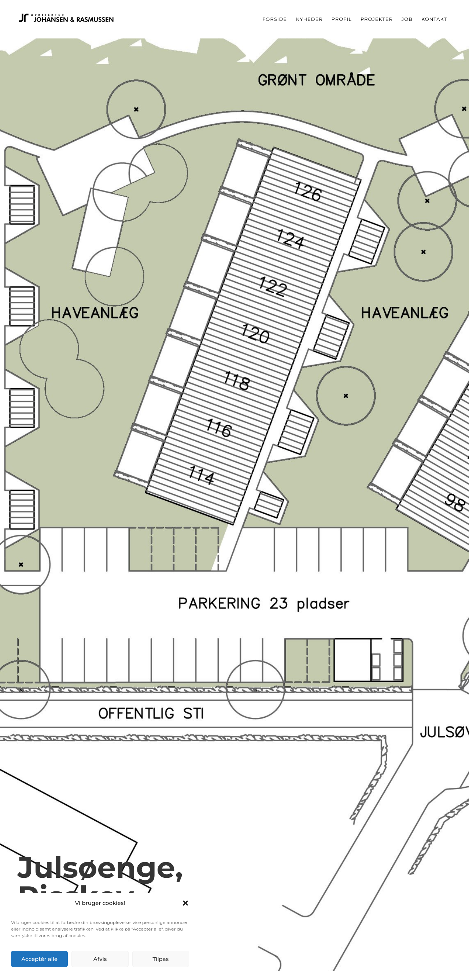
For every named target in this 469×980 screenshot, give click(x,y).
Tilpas (160, 959)
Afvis (100, 959)
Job (407, 19)
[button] (185, 903)
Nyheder (309, 19)
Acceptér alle (39, 959)
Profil (342, 19)
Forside (275, 19)
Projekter (377, 19)
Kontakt (434, 19)
